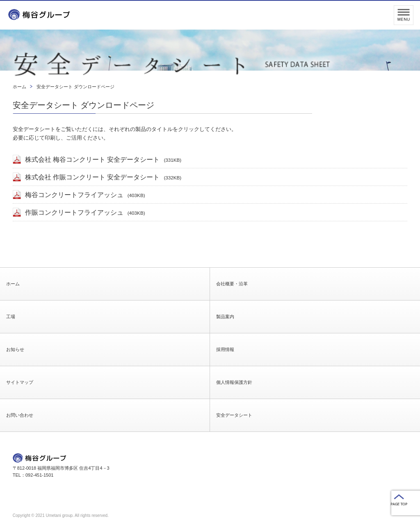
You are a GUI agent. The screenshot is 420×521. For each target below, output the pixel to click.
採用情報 (225, 349)
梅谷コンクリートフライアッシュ (85, 195)
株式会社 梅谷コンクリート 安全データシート (103, 160)
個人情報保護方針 (234, 382)
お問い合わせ (20, 415)
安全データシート (234, 415)
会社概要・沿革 (232, 284)
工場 (11, 317)
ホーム (13, 284)
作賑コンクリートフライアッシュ (85, 212)
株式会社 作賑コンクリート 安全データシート (103, 177)
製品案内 (225, 317)
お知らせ (15, 349)
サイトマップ (20, 382)
